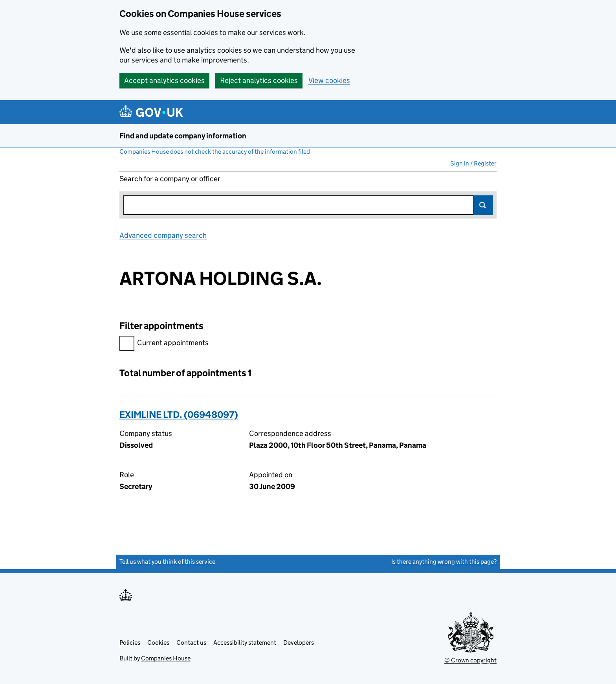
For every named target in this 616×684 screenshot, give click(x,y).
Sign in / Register (473, 163)
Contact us (191, 643)
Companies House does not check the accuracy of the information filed (215, 152)
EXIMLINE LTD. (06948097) (179, 415)
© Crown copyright (470, 660)
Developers (299, 643)
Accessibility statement (245, 643)
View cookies (329, 80)
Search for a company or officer (170, 179)
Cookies (158, 643)
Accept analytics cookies (164, 80)
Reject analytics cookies (259, 80)
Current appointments (164, 344)
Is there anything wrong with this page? (444, 562)
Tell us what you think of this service (167, 562)
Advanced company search (163, 235)
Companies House (166, 658)
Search (483, 205)
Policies (130, 643)
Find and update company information (183, 136)
